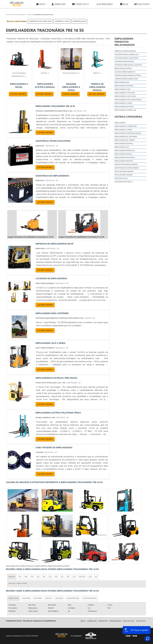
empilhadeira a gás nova (125, 93)
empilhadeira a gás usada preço (128, 100)
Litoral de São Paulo (90, 598)
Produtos (80, 4)
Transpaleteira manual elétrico (128, 65)
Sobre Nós (59, 4)
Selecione (12, 577)
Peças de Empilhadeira (124, 171)
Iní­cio (83, 621)
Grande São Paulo (73, 598)
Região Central (13, 598)
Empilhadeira (120, 123)
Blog (124, 4)
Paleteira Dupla (121, 178)
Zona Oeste (38, 598)
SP (38, 577)
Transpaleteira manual (124, 62)
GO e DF (82, 577)
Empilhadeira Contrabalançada (128, 133)
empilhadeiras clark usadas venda (40, 21)
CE (74, 577)
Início (41, 4)
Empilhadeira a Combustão (126, 126)
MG (26, 577)
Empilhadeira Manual (123, 154)
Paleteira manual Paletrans (126, 58)
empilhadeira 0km (122, 82)
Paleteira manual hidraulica (127, 55)
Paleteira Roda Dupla (124, 182)
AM (90, 577)
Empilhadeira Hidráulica (125, 151)
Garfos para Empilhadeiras (126, 164)
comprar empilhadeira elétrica (128, 75)
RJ (20, 577)
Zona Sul (49, 598)
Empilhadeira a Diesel (124, 130)
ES (32, 577)
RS (56, 577)
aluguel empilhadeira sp (125, 72)
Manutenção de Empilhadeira (127, 168)
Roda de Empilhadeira (124, 175)
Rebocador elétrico (123, 68)
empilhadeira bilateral (124, 107)
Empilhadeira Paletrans (125, 158)
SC (50, 577)
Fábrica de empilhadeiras (125, 51)
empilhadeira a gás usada (125, 96)
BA (68, 577)
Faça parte (141, 621)
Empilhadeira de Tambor (125, 140)
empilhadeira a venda (62, 21)
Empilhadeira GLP (122, 147)
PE (62, 577)
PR (44, 577)
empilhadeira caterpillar (125, 110)
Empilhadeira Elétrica (124, 144)
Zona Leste (59, 598)
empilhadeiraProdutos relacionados (125, 42)
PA (96, 577)
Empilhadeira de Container (126, 137)
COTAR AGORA (18, 94)
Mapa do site (129, 621)
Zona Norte (26, 598)
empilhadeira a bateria (124, 86)
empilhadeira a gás (122, 89)
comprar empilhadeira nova (126, 79)
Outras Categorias (128, 117)
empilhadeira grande (79, 21)
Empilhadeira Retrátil (124, 161)
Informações (105, 4)
